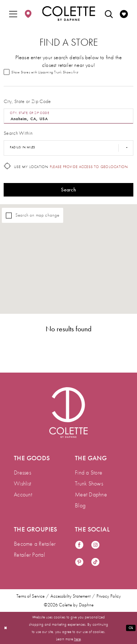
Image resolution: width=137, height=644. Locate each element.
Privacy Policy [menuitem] (109, 597)
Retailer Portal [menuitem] (29, 555)
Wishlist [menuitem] (22, 484)
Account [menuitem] (23, 495)
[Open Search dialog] (109, 14)
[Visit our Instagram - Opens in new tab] (95, 546)
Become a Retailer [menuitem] (35, 544)
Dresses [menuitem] (22, 473)
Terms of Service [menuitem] (31, 597)
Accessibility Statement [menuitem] (71, 597)
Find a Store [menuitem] (89, 473)
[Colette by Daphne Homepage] (68, 14)
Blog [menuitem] (80, 506)
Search (69, 191)
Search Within (18, 134)
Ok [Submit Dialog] (130, 628)
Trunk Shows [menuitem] (89, 484)
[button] (13, 14)
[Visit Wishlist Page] (124, 14)
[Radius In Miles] (68, 149)
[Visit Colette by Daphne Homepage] (68, 413)
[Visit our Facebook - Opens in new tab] (79, 546)
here (77, 639)
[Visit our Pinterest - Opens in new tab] (79, 563)
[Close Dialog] (6, 628)
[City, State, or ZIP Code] (68, 117)
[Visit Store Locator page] (28, 14)
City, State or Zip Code (27, 102)
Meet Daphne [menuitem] (91, 495)
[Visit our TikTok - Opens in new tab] (95, 563)
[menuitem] (13, 14)
